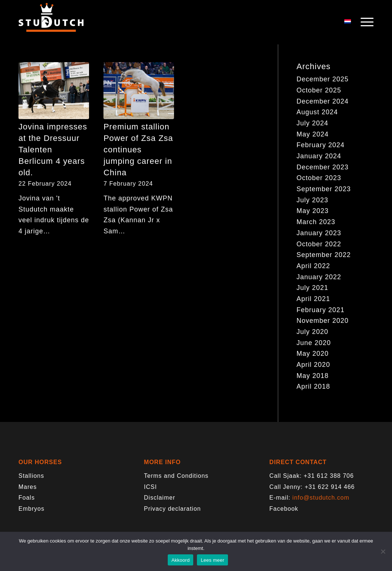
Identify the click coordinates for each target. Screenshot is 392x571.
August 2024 (317, 112)
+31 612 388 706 (329, 476)
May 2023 (313, 211)
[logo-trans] (51, 22)
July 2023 (313, 200)
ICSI (151, 487)
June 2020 (314, 343)
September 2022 (324, 255)
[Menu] (365, 22)
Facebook (284, 509)
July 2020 (313, 332)
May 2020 (313, 354)
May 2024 (313, 134)
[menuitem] (365, 22)
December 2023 (323, 167)
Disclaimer (160, 498)
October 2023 (319, 178)
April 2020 (313, 365)
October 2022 (319, 244)
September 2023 (324, 189)
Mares (28, 487)
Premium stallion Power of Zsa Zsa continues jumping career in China (138, 149)
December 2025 (323, 79)
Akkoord (180, 560)
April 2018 (313, 386)
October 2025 (319, 90)
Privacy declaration (173, 509)
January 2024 (319, 156)
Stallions (31, 476)
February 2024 (321, 145)
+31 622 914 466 (330, 487)
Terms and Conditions (176, 476)
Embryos (31, 509)
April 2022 (313, 266)
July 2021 (313, 288)
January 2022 (319, 277)
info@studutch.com (321, 498)
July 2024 (313, 123)
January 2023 (319, 233)
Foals (27, 498)
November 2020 (323, 321)
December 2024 (323, 101)
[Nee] (383, 551)
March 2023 (316, 222)
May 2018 (313, 376)
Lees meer (212, 560)
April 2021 (313, 299)
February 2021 (321, 310)
